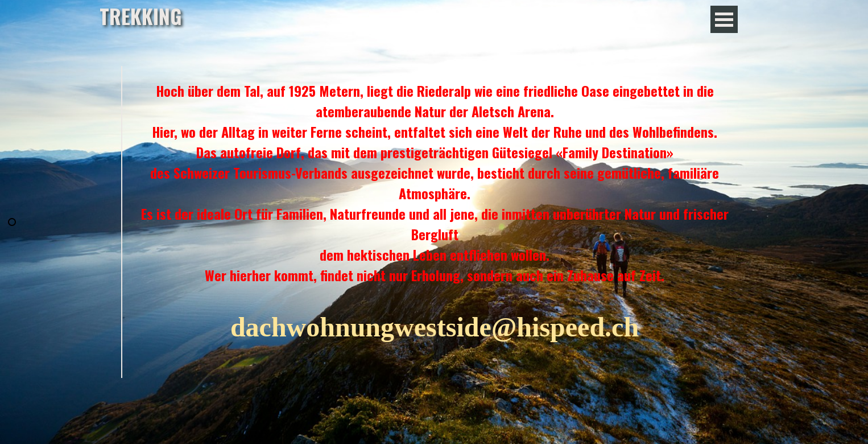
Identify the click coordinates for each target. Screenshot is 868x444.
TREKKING (141, 16)
